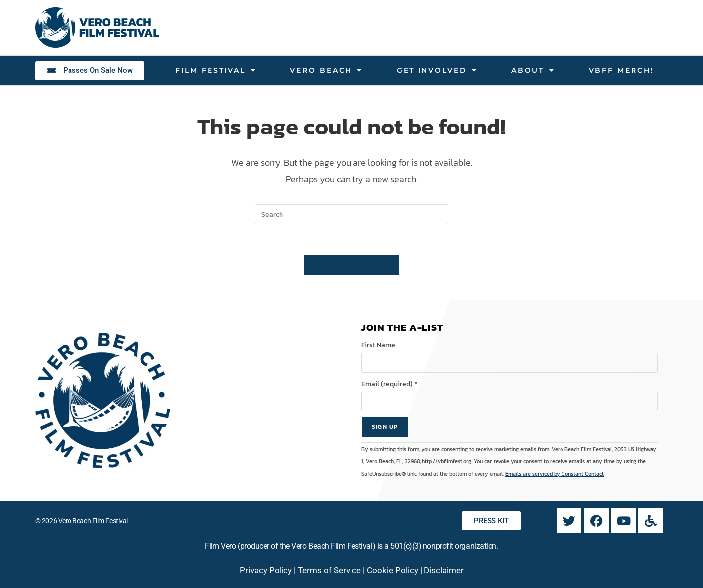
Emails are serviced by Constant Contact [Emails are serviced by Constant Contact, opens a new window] (555, 474)
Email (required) (389, 384)
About (533, 70)
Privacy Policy (266, 570)
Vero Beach (326, 70)
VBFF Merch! (622, 70)
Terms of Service (329, 570)
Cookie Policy (392, 570)
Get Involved (437, 70)
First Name (378, 345)
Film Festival (216, 70)
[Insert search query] (351, 214)
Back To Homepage (352, 265)
